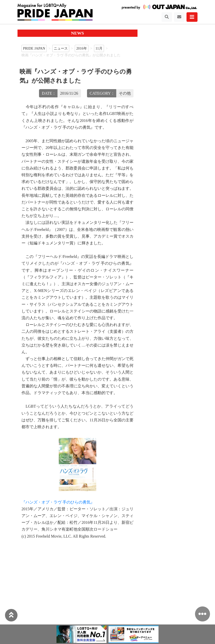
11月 (99, 48)
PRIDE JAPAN (34, 48)
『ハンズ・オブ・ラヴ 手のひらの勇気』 (58, 502)
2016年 (82, 48)
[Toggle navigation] (167, 17)
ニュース (61, 48)
